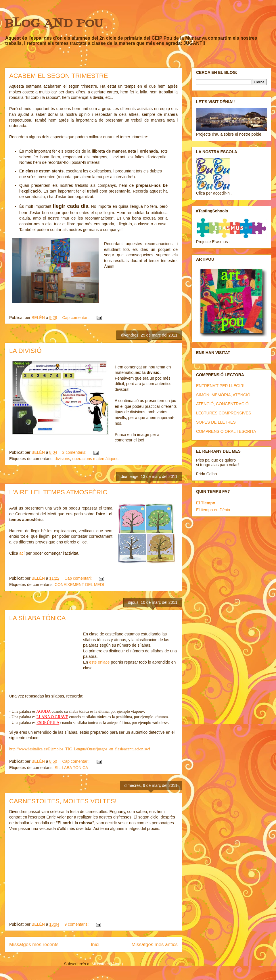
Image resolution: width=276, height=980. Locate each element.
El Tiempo (206, 503)
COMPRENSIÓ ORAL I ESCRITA (226, 431)
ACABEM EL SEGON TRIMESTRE (59, 76)
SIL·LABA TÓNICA (71, 768)
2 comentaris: (75, 452)
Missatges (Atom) (107, 964)
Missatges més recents (34, 945)
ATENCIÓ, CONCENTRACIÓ (222, 404)
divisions (62, 459)
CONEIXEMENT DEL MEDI (79, 585)
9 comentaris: (77, 924)
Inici (95, 945)
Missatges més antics (155, 945)
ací (23, 553)
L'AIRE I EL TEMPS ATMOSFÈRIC (58, 492)
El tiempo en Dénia (213, 510)
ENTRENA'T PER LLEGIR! (220, 386)
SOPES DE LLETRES (216, 422)
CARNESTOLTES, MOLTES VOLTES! (63, 801)
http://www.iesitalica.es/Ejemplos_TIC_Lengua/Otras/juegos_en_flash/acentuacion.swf (80, 749)
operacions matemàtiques (95, 459)
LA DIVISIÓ (25, 351)
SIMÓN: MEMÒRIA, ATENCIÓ (223, 395)
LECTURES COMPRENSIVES (224, 413)
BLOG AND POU (54, 24)
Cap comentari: (76, 318)
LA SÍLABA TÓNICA (37, 618)
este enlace (99, 662)
